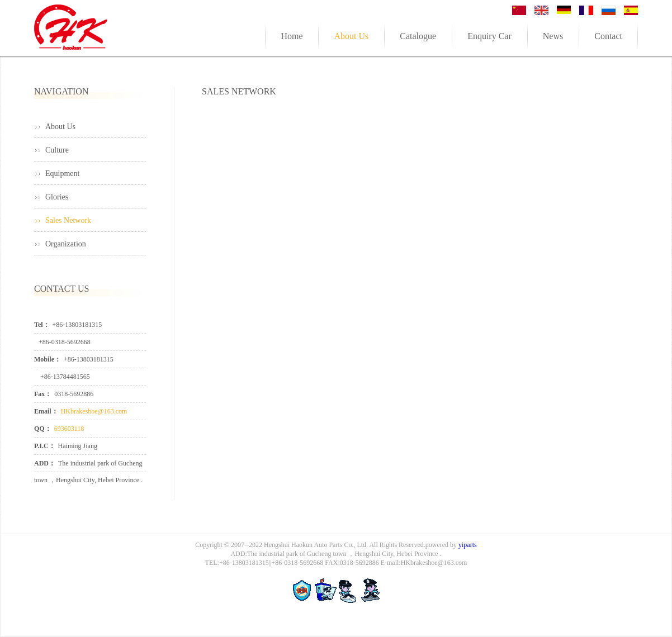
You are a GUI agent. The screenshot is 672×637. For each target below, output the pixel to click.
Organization (66, 244)
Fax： (43, 394)
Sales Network (68, 220)
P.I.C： (45, 446)
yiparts (468, 545)
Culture (57, 150)
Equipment (62, 173)
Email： (46, 411)
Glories (57, 197)
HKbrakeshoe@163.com (94, 411)
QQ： (43, 429)
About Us (60, 127)
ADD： (45, 463)
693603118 (69, 429)
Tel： (42, 325)
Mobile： (48, 359)
